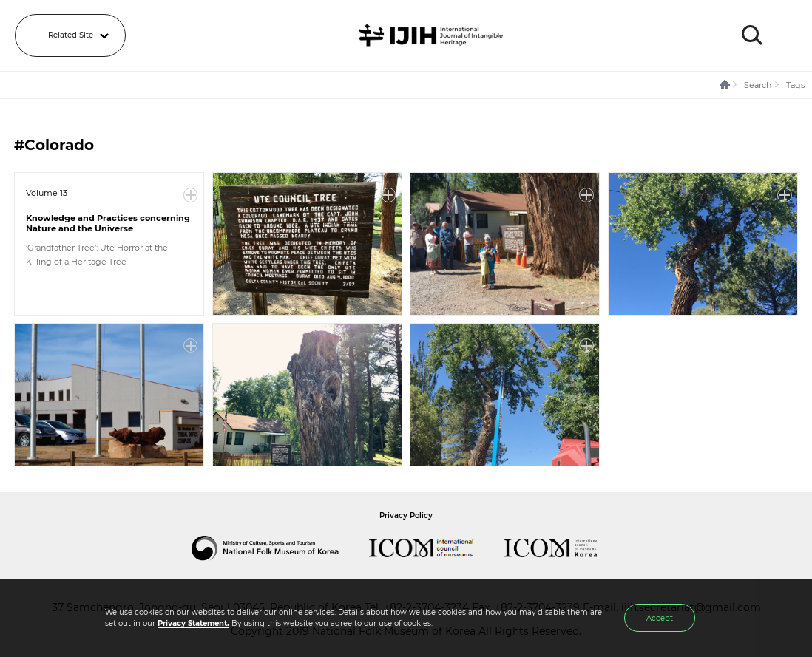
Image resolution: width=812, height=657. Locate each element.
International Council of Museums (436, 548)
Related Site (71, 35)
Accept (660, 618)
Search (758, 85)
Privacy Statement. (193, 623)
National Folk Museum (280, 548)
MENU (786, 35)
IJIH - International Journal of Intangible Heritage (433, 35)
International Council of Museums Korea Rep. (566, 548)
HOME (725, 85)
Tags (795, 85)
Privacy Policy (406, 515)
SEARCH (752, 35)
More (191, 195)
